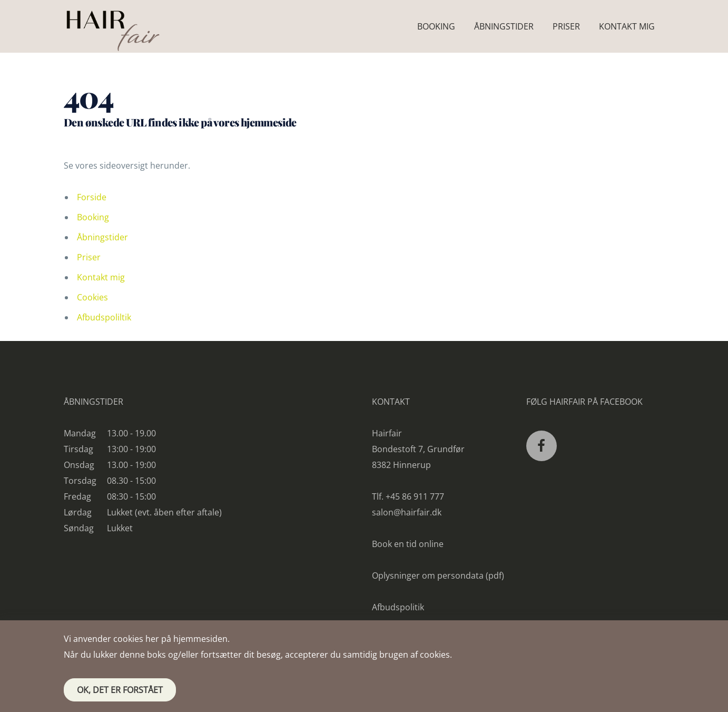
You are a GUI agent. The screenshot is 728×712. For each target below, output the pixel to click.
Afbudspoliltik (104, 317)
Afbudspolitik (398, 607)
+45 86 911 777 (415, 496)
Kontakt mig (101, 277)
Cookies (92, 297)
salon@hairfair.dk (407, 512)
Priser (89, 257)
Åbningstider (102, 237)
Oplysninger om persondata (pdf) (438, 576)
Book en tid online (408, 544)
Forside (92, 197)
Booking (93, 217)
